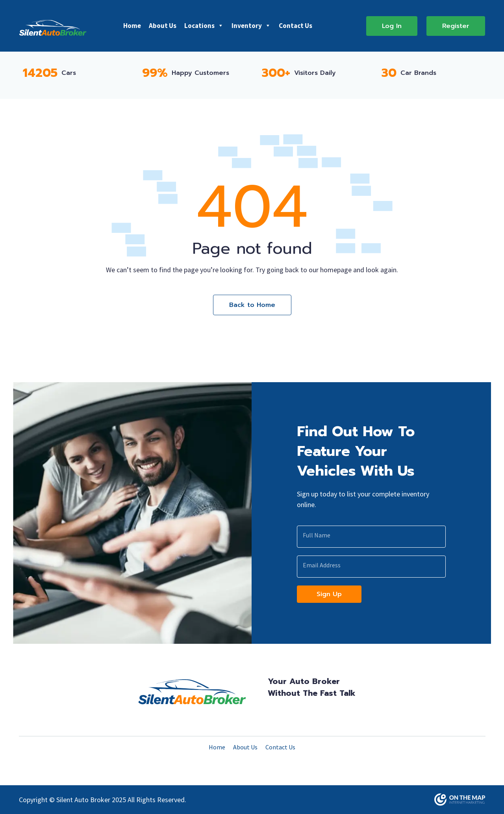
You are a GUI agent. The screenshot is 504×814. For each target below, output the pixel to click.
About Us (163, 26)
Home (132, 26)
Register (456, 26)
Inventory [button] (251, 26)
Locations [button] (204, 26)
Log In (392, 26)
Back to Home (252, 305)
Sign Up (329, 594)
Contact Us (296, 26)
